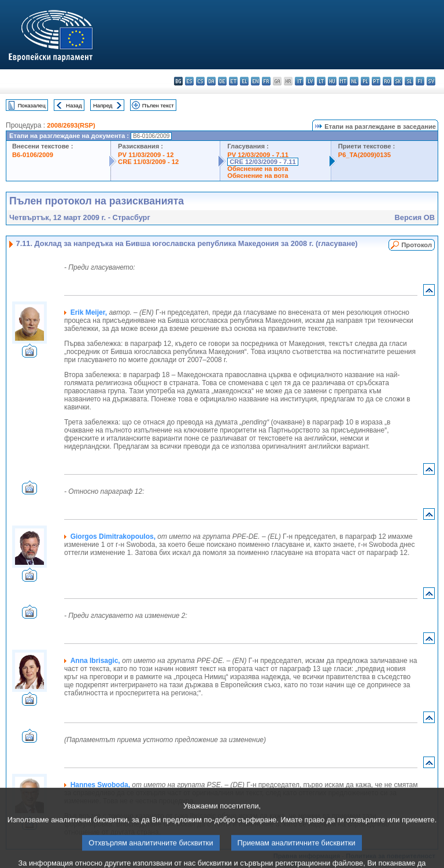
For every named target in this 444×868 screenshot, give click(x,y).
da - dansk (211, 81)
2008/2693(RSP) (71, 125)
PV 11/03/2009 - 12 (146, 155)
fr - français (266, 81)
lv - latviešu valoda (310, 81)
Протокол (417, 245)
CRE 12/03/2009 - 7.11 (262, 162)
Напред (103, 105)
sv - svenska (431, 81)
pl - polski (365, 81)
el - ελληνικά (244, 81)
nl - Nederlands (354, 81)
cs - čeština (200, 81)
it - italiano (299, 81)
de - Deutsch (222, 81)
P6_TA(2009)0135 (365, 155)
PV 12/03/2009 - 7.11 (258, 155)
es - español (189, 81)
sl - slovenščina (409, 81)
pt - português (376, 81)
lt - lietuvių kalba (321, 81)
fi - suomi (420, 81)
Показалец (32, 105)
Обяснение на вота (258, 169)
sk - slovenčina (398, 81)
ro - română (387, 81)
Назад (74, 105)
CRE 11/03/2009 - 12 (148, 162)
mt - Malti (343, 81)
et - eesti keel (233, 81)
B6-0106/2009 (33, 155)
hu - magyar (332, 81)
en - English (255, 81)
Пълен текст (158, 105)
